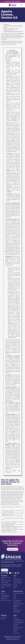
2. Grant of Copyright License (12, 203)
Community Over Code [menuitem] (6, 586)
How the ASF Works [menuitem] (18, 579)
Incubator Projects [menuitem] (5, 595)
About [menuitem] (15, 617)
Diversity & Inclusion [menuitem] (18, 628)
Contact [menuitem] (15, 631)
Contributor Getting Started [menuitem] (5, 578)
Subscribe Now (13, 549)
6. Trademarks (8, 375)
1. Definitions (8, 60)
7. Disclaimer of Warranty (11, 387)
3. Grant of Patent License (11, 219)
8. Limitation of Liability (10, 414)
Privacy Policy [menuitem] (16, 633)
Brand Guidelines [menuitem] (17, 610)
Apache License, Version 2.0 (13, 639)
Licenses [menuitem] (15, 585)
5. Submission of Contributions (12, 356)
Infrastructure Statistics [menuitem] (17, 606)
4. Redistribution (9, 257)
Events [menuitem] (2, 588)
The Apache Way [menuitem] (17, 581)
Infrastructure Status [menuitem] (18, 604)
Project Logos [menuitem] (16, 612)
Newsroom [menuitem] (16, 629)
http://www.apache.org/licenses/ (12, 53)
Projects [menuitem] (3, 593)
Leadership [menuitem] (16, 624)
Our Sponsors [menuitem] (17, 619)
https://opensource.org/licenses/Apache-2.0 (13, 31)
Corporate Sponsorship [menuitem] (19, 621)
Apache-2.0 (16, 29)
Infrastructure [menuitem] (17, 602)
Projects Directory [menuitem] (5, 597)
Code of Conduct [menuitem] (5, 582)
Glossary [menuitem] (15, 586)
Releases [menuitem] (3, 619)
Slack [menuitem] (15, 598)
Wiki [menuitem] (14, 595)
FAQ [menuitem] (14, 588)
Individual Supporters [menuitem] (18, 622)
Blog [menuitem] (14, 578)
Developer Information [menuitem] (19, 593)
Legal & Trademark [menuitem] (18, 583)
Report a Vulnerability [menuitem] (6, 600)
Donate (5, 570)
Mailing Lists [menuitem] (4, 598)
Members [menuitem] (16, 626)
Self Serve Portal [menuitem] (17, 600)
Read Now (18, 1)
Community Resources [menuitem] (6, 584)
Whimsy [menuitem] (15, 609)
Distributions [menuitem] (4, 617)
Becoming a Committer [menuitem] (6, 581)
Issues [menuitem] (15, 597)
